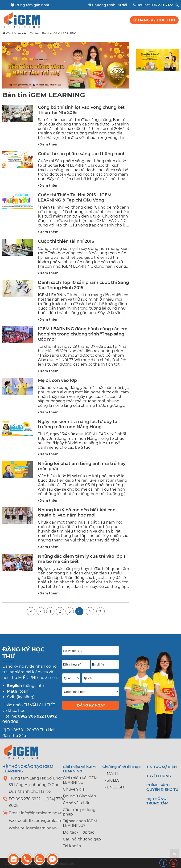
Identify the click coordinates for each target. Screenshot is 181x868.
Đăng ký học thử (154, 20)
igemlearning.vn (41, 828)
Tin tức (35, 33)
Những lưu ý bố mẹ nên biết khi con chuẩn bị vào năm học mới (77, 513)
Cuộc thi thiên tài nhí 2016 (66, 241)
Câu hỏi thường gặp (82, 839)
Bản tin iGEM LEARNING (59, 33)
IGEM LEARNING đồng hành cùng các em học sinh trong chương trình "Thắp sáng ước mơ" (83, 334)
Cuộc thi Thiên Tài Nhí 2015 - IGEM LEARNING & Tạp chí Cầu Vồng (75, 198)
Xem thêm (48, 144)
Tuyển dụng (159, 776)
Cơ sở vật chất (76, 803)
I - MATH (110, 773)
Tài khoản (72, 846)
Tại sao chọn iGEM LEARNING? (80, 823)
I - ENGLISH (113, 787)
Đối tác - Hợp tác (79, 832)
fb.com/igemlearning (49, 821)
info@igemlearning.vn (42, 813)
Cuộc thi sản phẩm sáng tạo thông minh (82, 154)
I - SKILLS (111, 780)
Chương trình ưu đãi (108, 5)
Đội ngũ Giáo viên (80, 796)
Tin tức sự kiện (17, 33)
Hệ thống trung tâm (157, 801)
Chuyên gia (74, 789)
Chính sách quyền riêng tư (162, 787)
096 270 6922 (162, 5)
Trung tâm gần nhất (30, 5)
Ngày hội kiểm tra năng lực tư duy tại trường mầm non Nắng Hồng (78, 424)
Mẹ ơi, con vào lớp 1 (59, 380)
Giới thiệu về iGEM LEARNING (80, 780)
